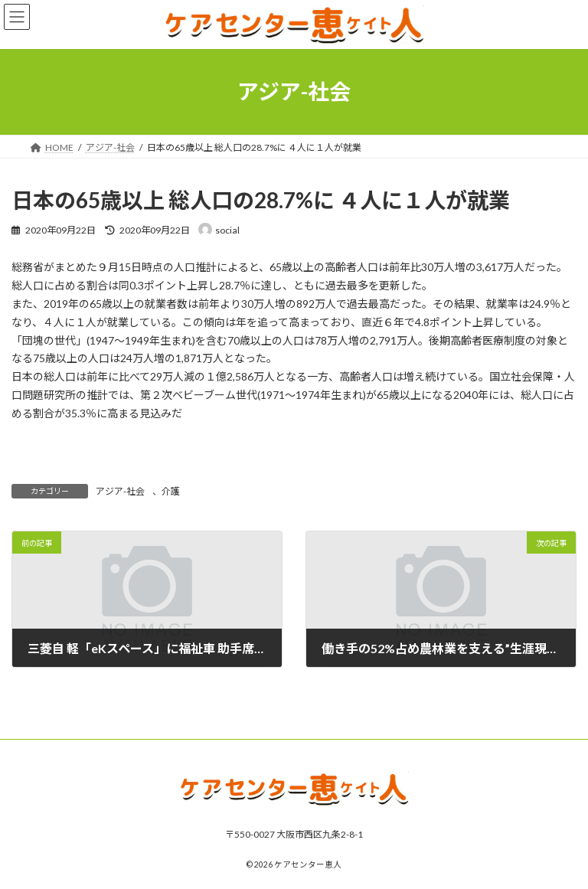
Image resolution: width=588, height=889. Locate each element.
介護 (171, 491)
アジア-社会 (120, 491)
